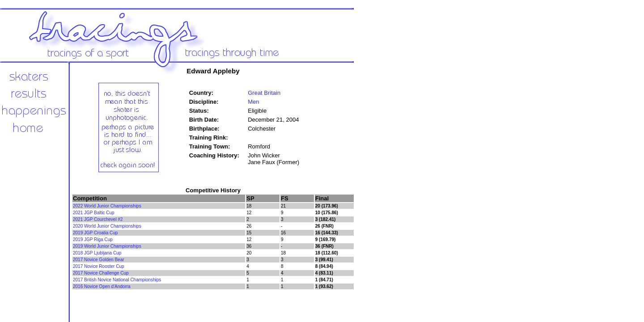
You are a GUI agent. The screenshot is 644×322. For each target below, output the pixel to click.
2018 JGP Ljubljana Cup (97, 253)
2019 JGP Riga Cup (93, 239)
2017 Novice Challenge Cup (101, 273)
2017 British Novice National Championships (117, 280)
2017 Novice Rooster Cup (99, 266)
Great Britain (264, 93)
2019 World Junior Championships (107, 246)
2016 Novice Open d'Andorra (102, 286)
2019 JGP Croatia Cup (95, 233)
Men (253, 102)
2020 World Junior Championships (107, 226)
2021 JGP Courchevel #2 (98, 219)
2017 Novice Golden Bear (99, 260)
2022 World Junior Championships (107, 206)
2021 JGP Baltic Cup (94, 213)
